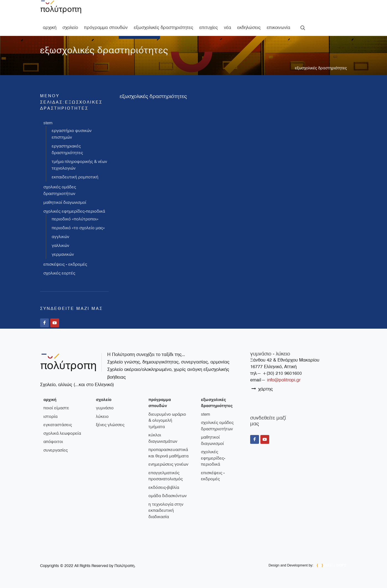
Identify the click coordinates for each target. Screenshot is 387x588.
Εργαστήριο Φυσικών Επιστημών (72, 134)
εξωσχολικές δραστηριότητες (321, 68)
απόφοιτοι (53, 442)
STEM (48, 123)
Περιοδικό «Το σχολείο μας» (78, 228)
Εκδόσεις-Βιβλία (164, 487)
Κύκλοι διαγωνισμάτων (163, 438)
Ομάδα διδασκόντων (168, 496)
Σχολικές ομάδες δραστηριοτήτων (60, 190)
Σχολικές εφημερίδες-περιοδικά (74, 211)
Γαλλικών (60, 246)
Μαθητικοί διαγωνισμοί (65, 202)
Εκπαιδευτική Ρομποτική (75, 177)
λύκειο (102, 416)
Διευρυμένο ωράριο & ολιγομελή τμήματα (167, 420)
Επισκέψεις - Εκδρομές (65, 264)
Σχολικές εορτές (59, 273)
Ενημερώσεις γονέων (168, 464)
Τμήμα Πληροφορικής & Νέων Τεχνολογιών (79, 165)
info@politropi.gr (284, 380)
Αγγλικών (60, 237)
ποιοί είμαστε (56, 408)
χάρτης (262, 389)
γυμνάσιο (105, 408)
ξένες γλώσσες (110, 425)
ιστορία (50, 416)
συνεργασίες (56, 450)
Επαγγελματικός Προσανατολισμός (166, 476)
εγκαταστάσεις (58, 425)
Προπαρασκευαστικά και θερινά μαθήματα (168, 453)
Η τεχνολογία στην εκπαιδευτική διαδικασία (166, 511)
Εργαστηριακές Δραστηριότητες (67, 149)
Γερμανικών (63, 254)
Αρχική (50, 400)
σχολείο (104, 400)
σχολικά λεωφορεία (62, 433)
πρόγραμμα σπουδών (160, 403)
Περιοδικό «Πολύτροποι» (75, 219)
